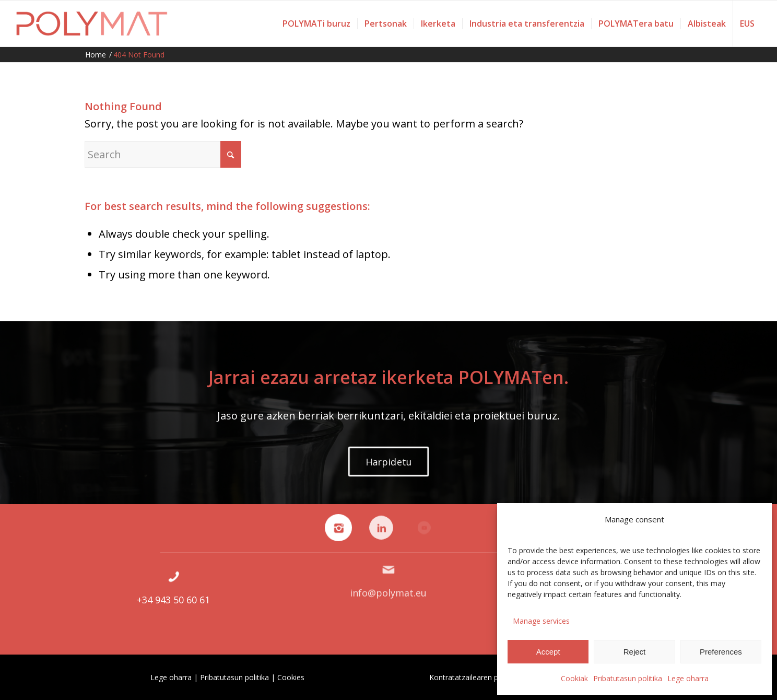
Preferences (721, 652)
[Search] (163, 154)
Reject (635, 652)
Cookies (291, 677)
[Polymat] (92, 24)
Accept (548, 652)
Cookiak (574, 678)
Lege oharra (688, 678)
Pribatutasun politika (628, 678)
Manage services (541, 621)
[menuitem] (316, 24)
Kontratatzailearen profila (472, 677)
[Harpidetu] (388, 461)
